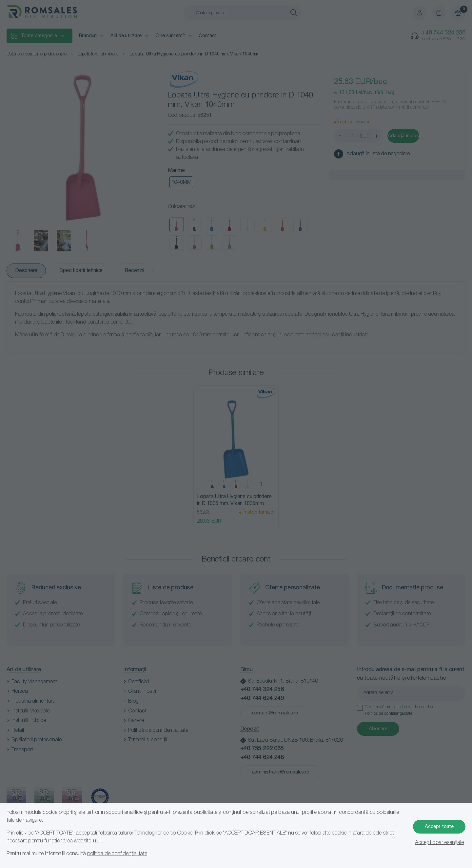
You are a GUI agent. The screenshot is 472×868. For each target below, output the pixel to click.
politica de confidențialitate (117, 854)
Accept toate (439, 827)
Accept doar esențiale (439, 843)
